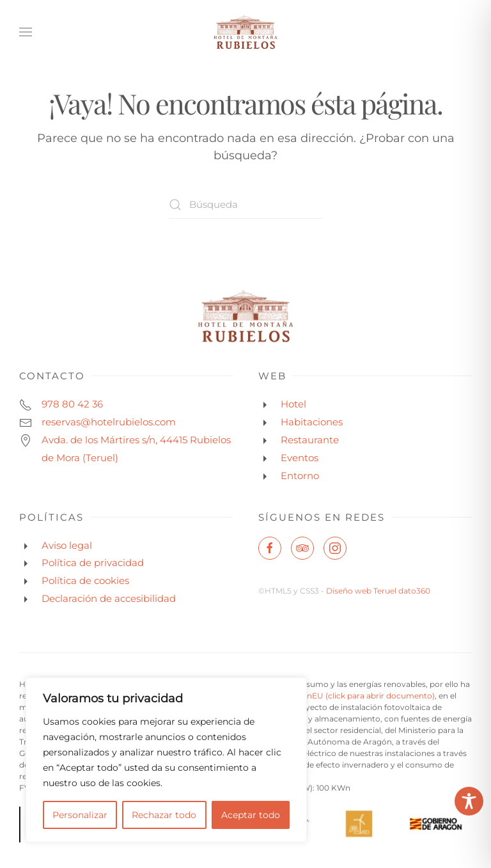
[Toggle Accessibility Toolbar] (469, 801)
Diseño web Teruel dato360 (378, 591)
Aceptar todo (251, 815)
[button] (26, 32)
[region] (166, 760)
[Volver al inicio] (245, 32)
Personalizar (80, 815)
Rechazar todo (164, 815)
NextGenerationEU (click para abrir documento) (343, 696)
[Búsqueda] (245, 204)
